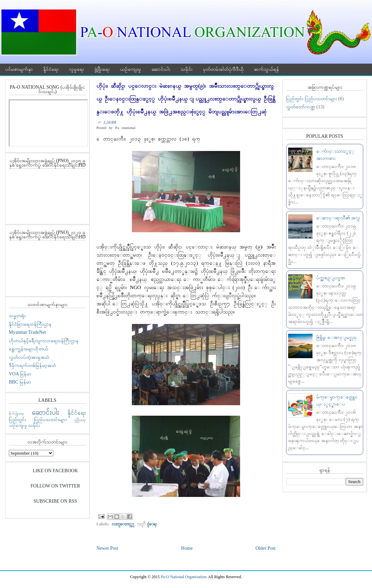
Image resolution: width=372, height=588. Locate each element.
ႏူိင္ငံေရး (152, 524)
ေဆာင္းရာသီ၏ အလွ (338, 218)
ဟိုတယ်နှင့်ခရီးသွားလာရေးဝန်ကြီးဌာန (44, 341)
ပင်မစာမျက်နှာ (19, 69)
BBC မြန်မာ (20, 382)
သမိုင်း (187, 69)
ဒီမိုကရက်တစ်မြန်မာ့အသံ (32, 365)
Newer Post (107, 548)
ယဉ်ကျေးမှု (131, 69)
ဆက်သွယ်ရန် (266, 69)
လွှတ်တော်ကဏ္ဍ (301, 107)
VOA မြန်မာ (20, 374)
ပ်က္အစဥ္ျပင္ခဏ (331, 278)
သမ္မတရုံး (17, 316)
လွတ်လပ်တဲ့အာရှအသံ (29, 357)
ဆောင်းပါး (161, 69)
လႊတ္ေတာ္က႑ (123, 524)
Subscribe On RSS (55, 501)
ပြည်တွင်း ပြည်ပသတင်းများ (38, 420)
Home (187, 548)
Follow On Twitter (55, 486)
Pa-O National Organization (183, 577)
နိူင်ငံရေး (51, 69)
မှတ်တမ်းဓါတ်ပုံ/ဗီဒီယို (223, 69)
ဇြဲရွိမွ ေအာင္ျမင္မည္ (336, 337)
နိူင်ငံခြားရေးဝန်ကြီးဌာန (30, 324)
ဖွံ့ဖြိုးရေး (102, 69)
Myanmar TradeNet (27, 332)
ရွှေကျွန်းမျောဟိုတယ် (28, 349)
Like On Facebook (55, 471)
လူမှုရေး (76, 69)
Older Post (266, 548)
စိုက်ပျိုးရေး (17, 413)
